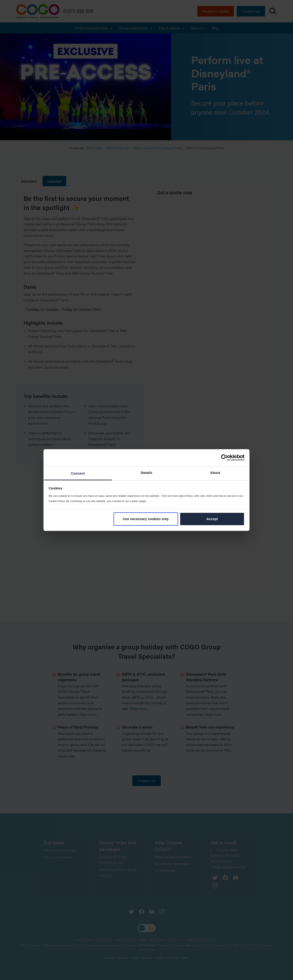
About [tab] (215, 473)
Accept (212, 519)
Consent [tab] (78, 473)
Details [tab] (146, 473)
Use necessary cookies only (146, 519)
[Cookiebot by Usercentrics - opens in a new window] (224, 458)
